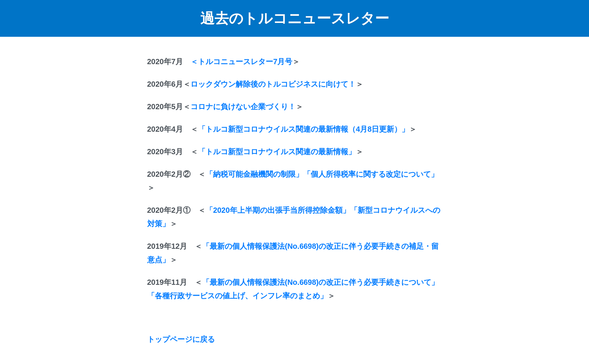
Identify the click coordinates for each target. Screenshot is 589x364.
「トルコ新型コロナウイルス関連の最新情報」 (277, 152)
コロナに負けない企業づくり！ (243, 107)
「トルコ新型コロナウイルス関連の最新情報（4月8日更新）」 (304, 129)
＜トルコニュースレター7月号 (241, 62)
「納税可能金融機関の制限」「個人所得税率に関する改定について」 (322, 174)
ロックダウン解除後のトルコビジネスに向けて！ (273, 84)
